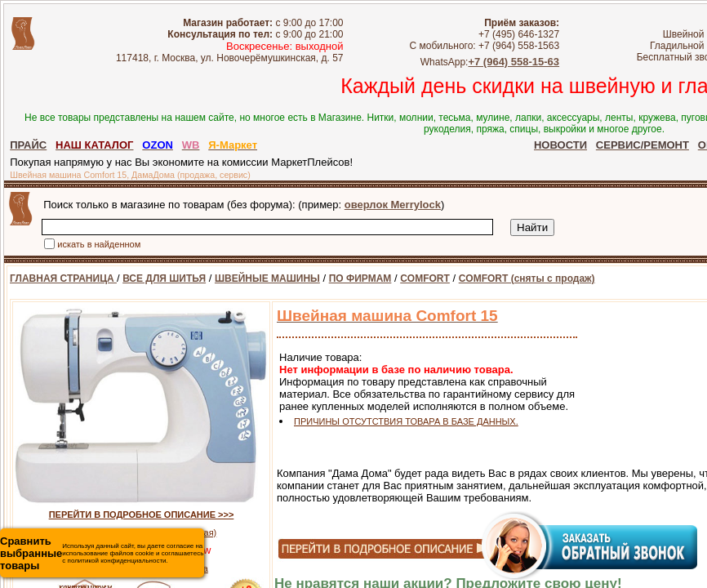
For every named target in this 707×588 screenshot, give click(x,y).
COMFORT (425, 278)
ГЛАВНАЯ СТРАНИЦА (63, 278)
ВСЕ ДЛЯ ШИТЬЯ (164, 278)
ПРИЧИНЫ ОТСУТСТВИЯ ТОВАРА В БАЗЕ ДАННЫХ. (406, 421)
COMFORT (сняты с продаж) (527, 278)
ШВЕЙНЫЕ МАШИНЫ (267, 278)
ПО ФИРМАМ (360, 278)
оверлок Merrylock (393, 205)
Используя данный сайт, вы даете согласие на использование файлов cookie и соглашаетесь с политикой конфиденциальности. (102, 553)
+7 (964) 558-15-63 (535, 62)
